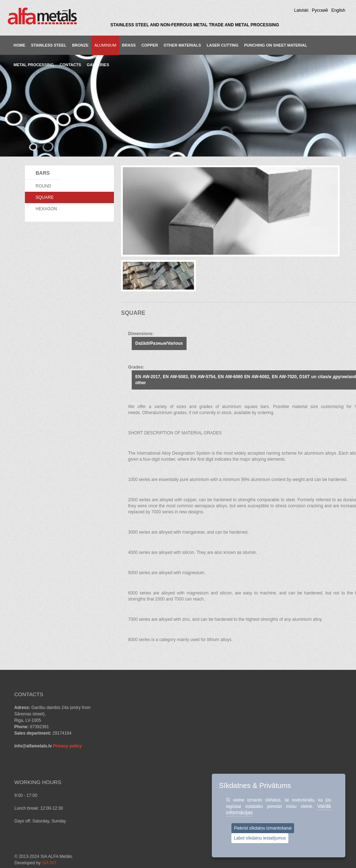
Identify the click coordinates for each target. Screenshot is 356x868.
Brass (129, 45)
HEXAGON (46, 209)
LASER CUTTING (223, 45)
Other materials (182, 45)
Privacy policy (67, 746)
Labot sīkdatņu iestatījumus (260, 838)
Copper (150, 45)
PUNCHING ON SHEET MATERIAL (276, 45)
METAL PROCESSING (34, 65)
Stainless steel (49, 45)
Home (19, 45)
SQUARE (45, 197)
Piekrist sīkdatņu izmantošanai (263, 828)
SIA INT (97, 831)
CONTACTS (70, 65)
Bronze (80, 45)
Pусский (320, 10)
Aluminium (105, 45)
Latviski (301, 10)
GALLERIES (98, 65)
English (338, 10)
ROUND (43, 186)
